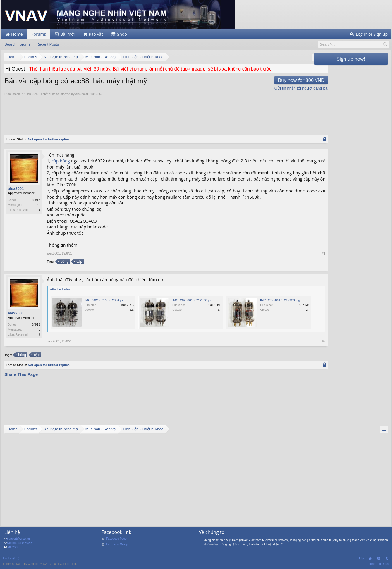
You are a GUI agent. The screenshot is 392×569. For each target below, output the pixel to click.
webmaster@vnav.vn (21, 543)
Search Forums (17, 44)
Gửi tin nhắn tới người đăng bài (284, 88)
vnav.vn (13, 547)
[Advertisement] (158, 112)
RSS (387, 558)
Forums (39, 34)
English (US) (11, 558)
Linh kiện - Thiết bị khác (42, 94)
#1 (307, 253)
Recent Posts (48, 44)
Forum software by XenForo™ (40, 564)
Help (361, 558)
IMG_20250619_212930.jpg (104, 336)
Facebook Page (116, 539)
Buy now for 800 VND (284, 80)
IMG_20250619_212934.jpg (104, 300)
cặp (55, 161)
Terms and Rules (378, 564)
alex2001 (82, 94)
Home (370, 558)
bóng (65, 161)
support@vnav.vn (18, 539)
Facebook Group (117, 544)
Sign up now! (351, 59)
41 (38, 205)
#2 (307, 377)
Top (379, 558)
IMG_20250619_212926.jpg (192, 300)
